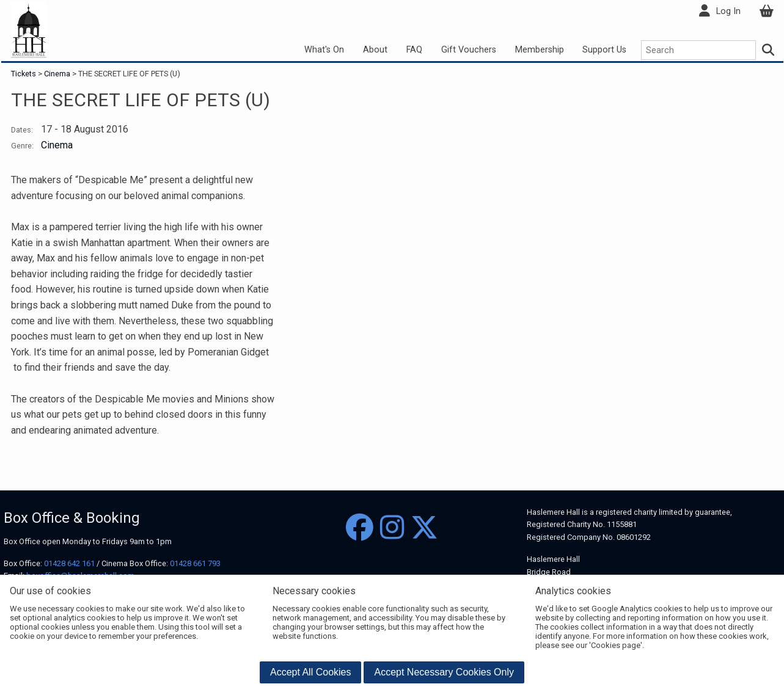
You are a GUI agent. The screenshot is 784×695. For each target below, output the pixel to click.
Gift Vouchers (469, 50)
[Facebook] (360, 528)
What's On (324, 50)
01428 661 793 (195, 563)
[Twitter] (424, 528)
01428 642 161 (69, 563)
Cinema (57, 74)
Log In (728, 11)
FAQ (414, 50)
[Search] (768, 50)
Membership (540, 50)
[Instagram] (392, 528)
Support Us (604, 50)
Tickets (24, 74)
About (375, 50)
